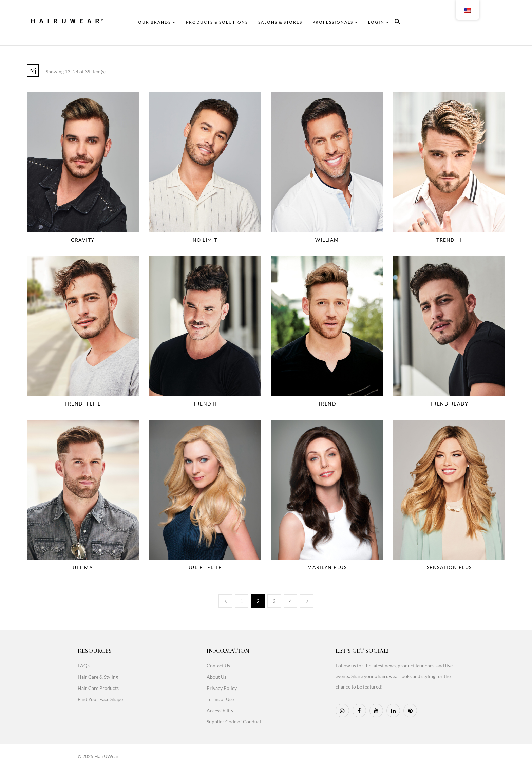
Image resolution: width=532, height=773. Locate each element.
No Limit (205, 240)
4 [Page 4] (291, 601)
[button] (398, 23)
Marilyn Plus (327, 567)
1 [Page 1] (242, 601)
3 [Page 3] (274, 601)
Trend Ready (449, 404)
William (327, 240)
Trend (327, 404)
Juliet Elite (205, 567)
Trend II (205, 404)
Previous (225, 601)
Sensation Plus (449, 567)
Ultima (83, 568)
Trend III (449, 240)
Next (307, 601)
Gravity (83, 240)
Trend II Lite (83, 404)
